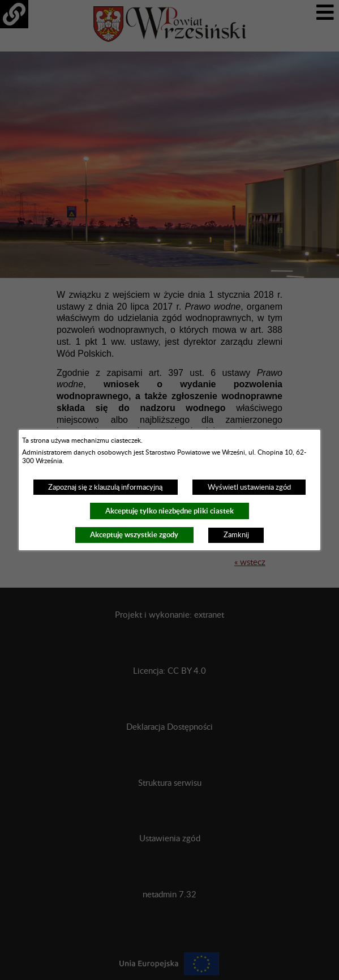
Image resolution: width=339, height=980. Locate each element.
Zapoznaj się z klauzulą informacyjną (105, 487)
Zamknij (236, 535)
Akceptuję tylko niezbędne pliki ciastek (169, 511)
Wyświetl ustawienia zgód (249, 487)
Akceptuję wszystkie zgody (134, 535)
